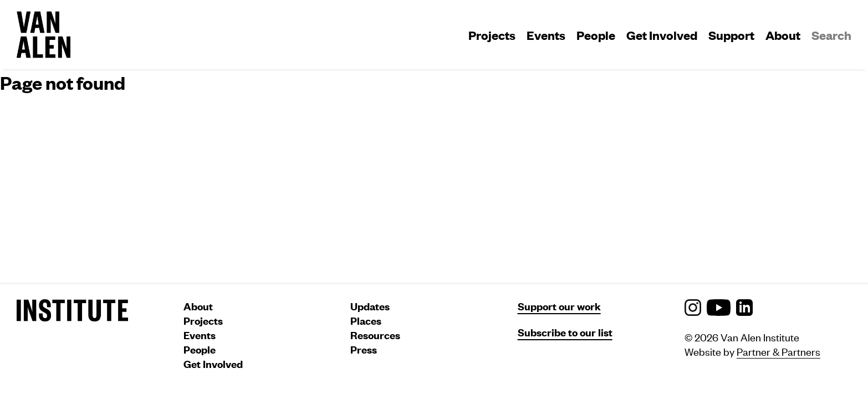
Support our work (559, 306)
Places (366, 321)
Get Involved (662, 35)
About (783, 35)
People (596, 35)
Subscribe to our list (565, 332)
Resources (375, 335)
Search (831, 35)
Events (546, 35)
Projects (492, 35)
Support (731, 35)
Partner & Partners (778, 351)
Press (364, 349)
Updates (370, 306)
